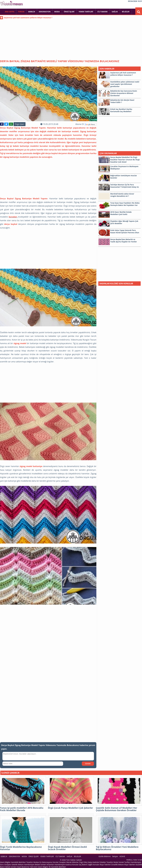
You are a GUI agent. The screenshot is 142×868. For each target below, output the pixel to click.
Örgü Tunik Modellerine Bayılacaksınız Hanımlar (21, 848)
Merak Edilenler (72, 862)
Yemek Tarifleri (86, 12)
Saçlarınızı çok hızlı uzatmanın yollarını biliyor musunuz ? (28, 18)
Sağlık (115, 12)
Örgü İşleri (69, 12)
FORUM (21, 12)
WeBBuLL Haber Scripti (134, 860)
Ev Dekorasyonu (46, 862)
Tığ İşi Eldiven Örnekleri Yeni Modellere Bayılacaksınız (117, 848)
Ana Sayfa (10, 12)
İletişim (115, 856)
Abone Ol (86, 124)
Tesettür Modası (33, 862)
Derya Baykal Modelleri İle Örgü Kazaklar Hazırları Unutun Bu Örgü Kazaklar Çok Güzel (125, 160)
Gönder (88, 764)
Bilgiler (126, 12)
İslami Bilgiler (5, 862)
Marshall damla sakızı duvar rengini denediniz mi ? (122, 195)
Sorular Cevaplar (59, 862)
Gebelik (32, 12)
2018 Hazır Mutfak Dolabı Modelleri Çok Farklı (121, 213)
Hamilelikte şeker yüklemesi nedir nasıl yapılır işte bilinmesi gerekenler (125, 84)
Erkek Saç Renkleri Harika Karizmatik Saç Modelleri (121, 110)
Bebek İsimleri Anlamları (45, 865)
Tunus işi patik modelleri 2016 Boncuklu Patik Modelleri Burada (22, 809)
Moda (57, 12)
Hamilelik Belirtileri (18, 862)
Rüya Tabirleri (105, 865)
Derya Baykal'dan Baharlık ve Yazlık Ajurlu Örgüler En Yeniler (124, 240)
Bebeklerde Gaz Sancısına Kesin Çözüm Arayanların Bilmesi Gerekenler (124, 93)
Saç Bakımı (83, 865)
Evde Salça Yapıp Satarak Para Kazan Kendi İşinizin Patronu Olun (125, 231)
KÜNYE (122, 856)
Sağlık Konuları (94, 865)
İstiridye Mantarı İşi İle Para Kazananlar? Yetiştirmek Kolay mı (125, 186)
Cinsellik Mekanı (118, 865)
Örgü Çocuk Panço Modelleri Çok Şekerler (70, 808)
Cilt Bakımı (103, 12)
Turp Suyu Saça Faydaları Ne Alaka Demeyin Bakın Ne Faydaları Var (125, 204)
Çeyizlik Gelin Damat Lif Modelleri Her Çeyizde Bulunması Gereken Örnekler (117, 809)
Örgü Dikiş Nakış (86, 862)
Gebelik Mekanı (18, 865)
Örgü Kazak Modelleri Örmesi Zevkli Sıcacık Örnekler (67, 848)
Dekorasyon (45, 12)
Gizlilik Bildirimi (105, 856)
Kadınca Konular (72, 865)
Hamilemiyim (29, 865)
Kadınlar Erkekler (99, 862)
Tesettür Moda (112, 862)
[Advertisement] (71, 38)
